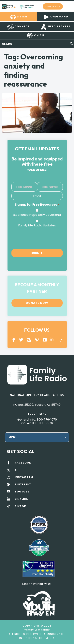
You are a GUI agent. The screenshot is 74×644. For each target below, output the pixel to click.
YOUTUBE (45, 340)
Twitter (21, 340)
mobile (69, 6)
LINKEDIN (53, 340)
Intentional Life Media (37, 638)
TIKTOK (20, 506)
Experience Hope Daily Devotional (37, 215)
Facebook (14, 340)
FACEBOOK (23, 463)
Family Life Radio (38, 6)
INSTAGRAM (29, 340)
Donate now (53, 6)
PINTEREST (37, 340)
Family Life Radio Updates (37, 225)
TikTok (60, 340)
